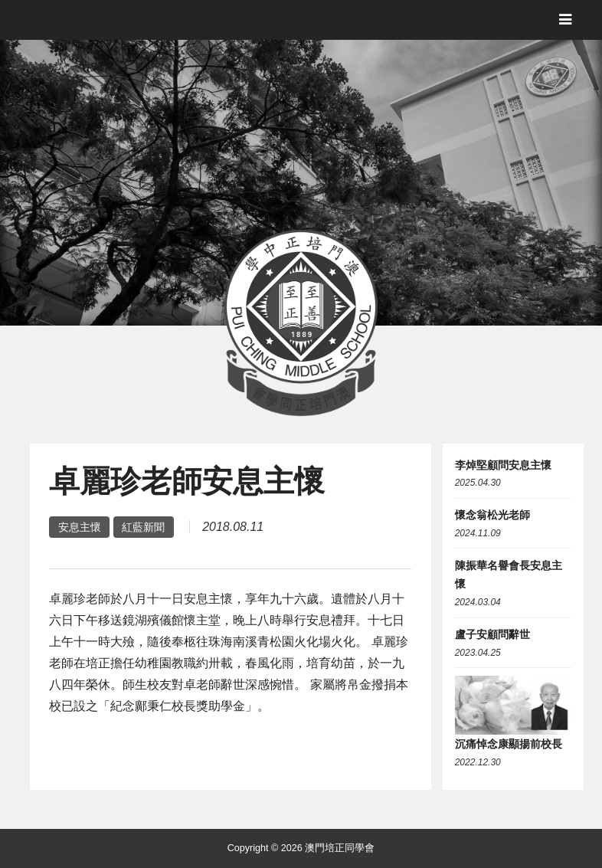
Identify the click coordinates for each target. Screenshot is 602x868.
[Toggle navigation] (565, 20)
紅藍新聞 (143, 527)
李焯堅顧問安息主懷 (503, 465)
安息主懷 (80, 527)
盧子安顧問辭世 (492, 634)
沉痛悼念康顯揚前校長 (509, 744)
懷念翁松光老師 (492, 515)
